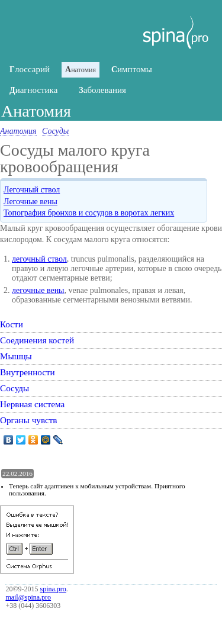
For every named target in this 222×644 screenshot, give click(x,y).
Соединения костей (37, 340)
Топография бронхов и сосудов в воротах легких (89, 213)
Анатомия (18, 131)
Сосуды (55, 131)
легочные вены (38, 290)
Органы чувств (29, 420)
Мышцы (16, 356)
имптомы (132, 69)
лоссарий (30, 69)
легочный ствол (39, 259)
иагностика (33, 90)
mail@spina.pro (28, 597)
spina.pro (53, 589)
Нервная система (32, 404)
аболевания (102, 90)
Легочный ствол (32, 190)
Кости (12, 324)
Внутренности (28, 372)
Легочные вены (30, 202)
